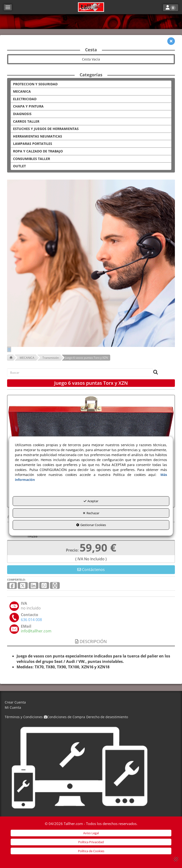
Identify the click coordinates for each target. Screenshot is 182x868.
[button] (91, 7)
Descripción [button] (91, 641)
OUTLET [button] (19, 166)
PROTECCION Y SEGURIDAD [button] (35, 84)
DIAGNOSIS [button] (22, 114)
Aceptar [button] (91, 501)
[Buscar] (154, 373)
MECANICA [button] (22, 91)
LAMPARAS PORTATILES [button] (33, 144)
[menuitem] (91, 702)
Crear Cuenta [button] (15, 702)
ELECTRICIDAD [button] (25, 99)
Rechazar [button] (91, 513)
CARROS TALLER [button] (26, 121)
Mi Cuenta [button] (13, 707)
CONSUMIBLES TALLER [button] (32, 159)
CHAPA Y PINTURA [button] (28, 106)
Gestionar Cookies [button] (91, 525)
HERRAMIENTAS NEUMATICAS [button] (38, 136)
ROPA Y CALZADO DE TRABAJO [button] (38, 151)
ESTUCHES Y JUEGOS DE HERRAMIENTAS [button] (46, 129)
